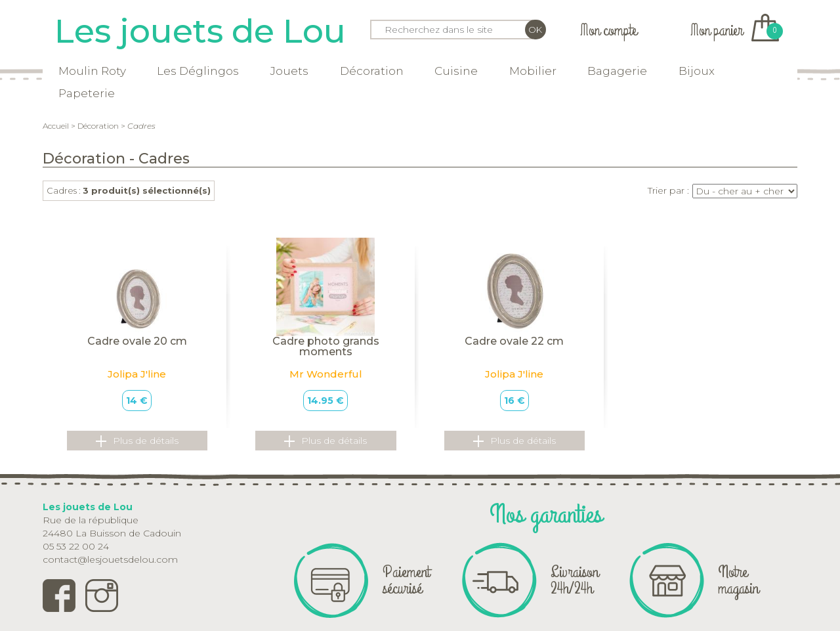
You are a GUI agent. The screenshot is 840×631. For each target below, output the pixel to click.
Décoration (372, 71)
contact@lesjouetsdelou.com (110, 559)
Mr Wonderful (326, 374)
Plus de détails (137, 441)
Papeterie (87, 93)
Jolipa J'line (137, 374)
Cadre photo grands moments (326, 346)
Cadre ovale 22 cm (514, 341)
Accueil (56, 126)
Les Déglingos (198, 71)
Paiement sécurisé (406, 580)
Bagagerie (617, 71)
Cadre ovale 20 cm (137, 341)
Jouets (289, 71)
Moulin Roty (92, 71)
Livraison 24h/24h (575, 580)
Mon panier (735, 31)
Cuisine (456, 71)
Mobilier (533, 71)
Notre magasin (738, 580)
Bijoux (697, 71)
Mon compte (608, 31)
